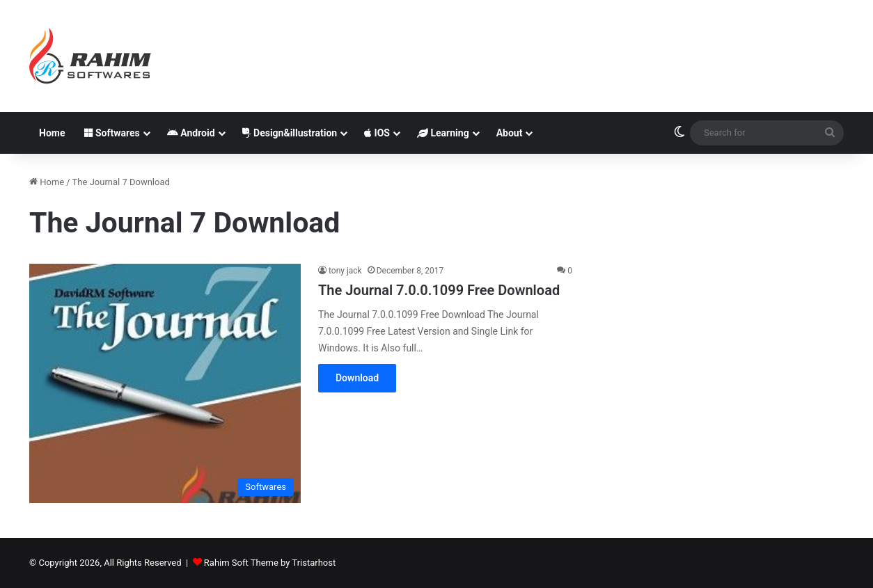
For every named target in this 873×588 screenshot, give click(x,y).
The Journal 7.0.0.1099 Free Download (439, 290)
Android (191, 133)
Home (52, 133)
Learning (443, 133)
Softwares (112, 133)
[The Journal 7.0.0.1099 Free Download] (165, 383)
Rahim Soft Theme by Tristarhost (270, 563)
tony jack (345, 271)
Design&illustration (290, 133)
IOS (377, 133)
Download (357, 378)
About (510, 133)
